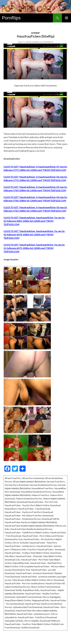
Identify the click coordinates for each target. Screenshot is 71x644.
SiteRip (35, 33)
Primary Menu (66, 18)
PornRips (11, 18)
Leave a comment (43, 42)
